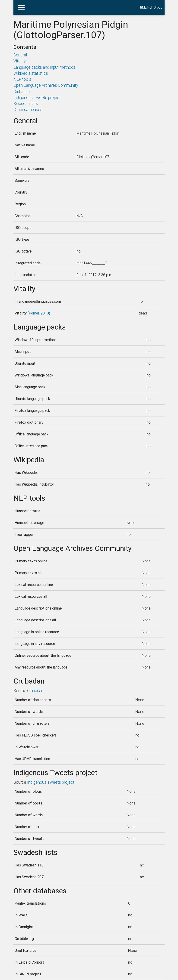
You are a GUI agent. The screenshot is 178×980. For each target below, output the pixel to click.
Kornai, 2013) (39, 313)
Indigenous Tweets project (37, 97)
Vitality (19, 61)
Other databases (28, 109)
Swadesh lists (26, 103)
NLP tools (22, 79)
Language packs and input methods (44, 67)
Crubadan (22, 91)
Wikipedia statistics (31, 73)
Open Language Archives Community (46, 85)
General (20, 55)
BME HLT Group (151, 7)
